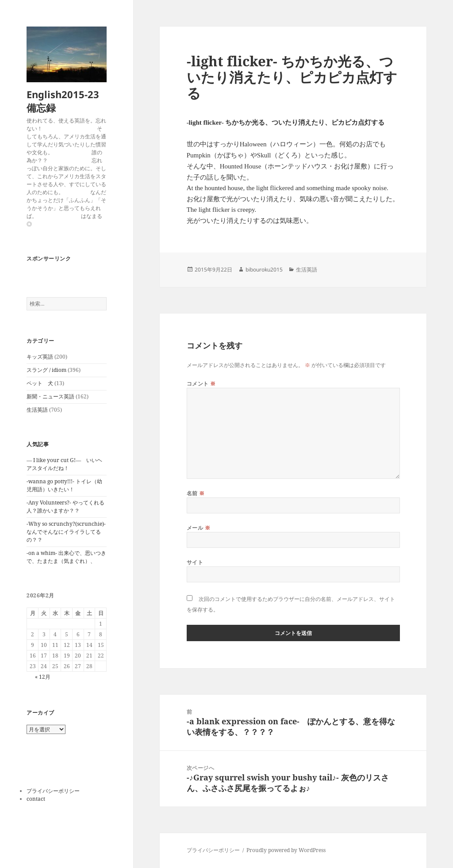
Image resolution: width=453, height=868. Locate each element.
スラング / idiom (46, 370)
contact (36, 799)
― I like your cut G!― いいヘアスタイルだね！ (64, 464)
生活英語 (37, 410)
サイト (195, 562)
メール (198, 528)
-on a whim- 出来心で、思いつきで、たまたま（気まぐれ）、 (66, 557)
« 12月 (43, 677)
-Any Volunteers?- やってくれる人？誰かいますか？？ (65, 507)
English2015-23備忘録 (63, 101)
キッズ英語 (40, 357)
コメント (201, 384)
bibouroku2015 (264, 270)
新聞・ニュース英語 (50, 396)
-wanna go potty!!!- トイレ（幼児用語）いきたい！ (64, 485)
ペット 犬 (40, 383)
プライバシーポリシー (53, 791)
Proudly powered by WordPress (286, 850)
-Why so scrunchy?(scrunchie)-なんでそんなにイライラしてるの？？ (66, 532)
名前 (196, 493)
